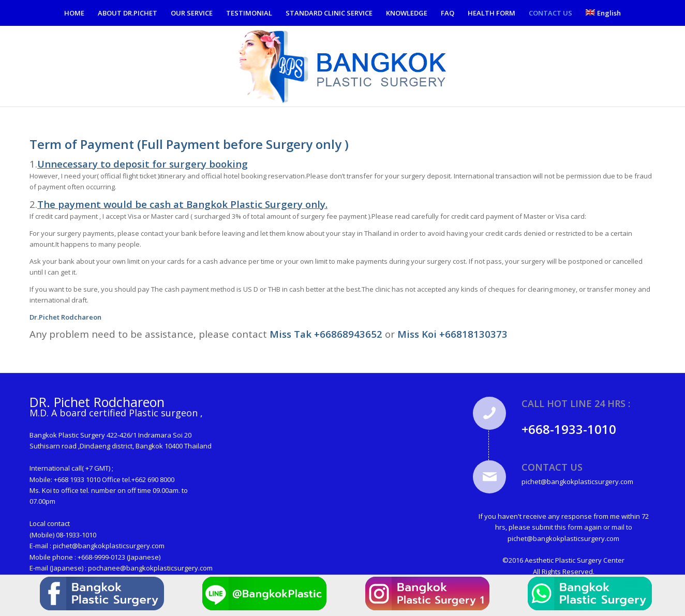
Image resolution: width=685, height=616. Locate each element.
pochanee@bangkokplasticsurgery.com (150, 568)
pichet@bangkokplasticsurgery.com (109, 546)
